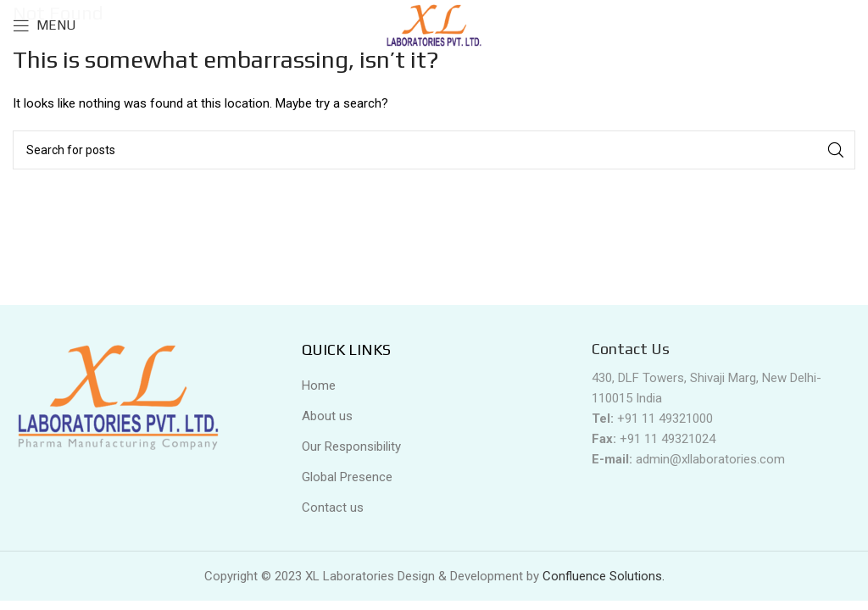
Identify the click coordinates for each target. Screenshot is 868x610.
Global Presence (347, 477)
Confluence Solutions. (604, 576)
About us (327, 416)
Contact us (333, 507)
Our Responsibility (351, 446)
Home (319, 385)
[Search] (434, 150)
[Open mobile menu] (45, 25)
